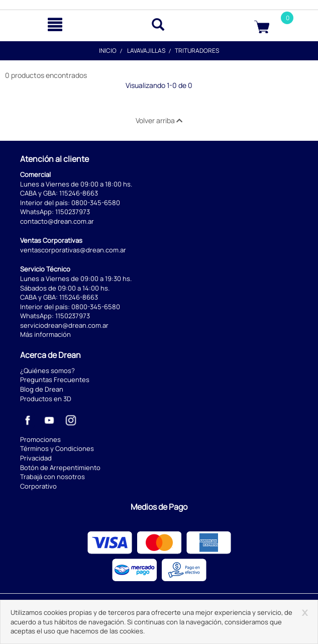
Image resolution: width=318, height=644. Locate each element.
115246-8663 (79, 193)
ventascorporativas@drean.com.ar (73, 250)
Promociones (40, 439)
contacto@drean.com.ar (57, 221)
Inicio (108, 51)
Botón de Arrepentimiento (60, 468)
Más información (45, 334)
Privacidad (36, 458)
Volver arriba (159, 120)
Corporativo (38, 486)
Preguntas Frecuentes (55, 380)
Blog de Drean (42, 389)
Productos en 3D (46, 399)
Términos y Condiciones (57, 448)
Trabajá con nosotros (52, 477)
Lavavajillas (146, 51)
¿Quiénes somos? (47, 371)
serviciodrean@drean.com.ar (64, 325)
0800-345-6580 (96, 203)
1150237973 (73, 212)
